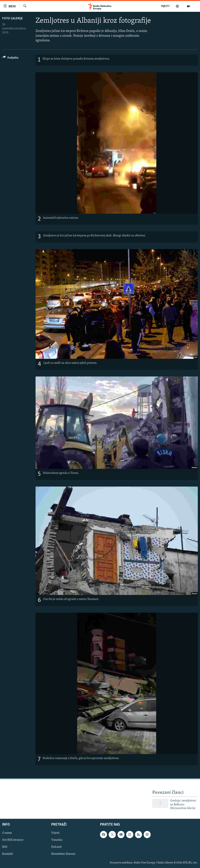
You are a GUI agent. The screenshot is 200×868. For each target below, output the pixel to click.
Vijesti (55, 833)
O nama (7, 833)
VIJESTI (165, 6)
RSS (5, 847)
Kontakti (8, 854)
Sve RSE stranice (13, 840)
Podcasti (56, 847)
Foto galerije (13, 19)
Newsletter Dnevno (63, 854)
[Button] (10, 58)
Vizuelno (57, 840)
